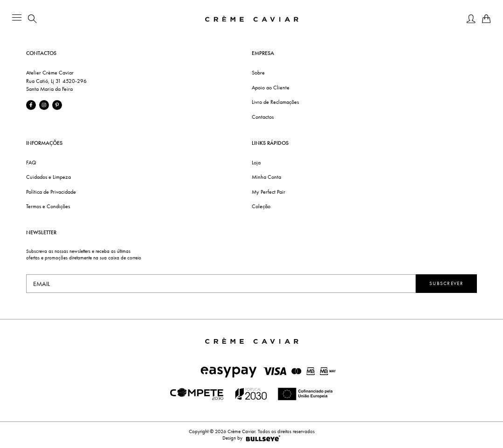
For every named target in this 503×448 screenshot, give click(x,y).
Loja (256, 163)
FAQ (31, 163)
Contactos (263, 117)
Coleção (261, 206)
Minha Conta (266, 177)
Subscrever (446, 283)
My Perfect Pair (269, 192)
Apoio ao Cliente (271, 88)
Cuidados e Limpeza (48, 177)
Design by (251, 438)
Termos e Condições (48, 206)
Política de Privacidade (51, 192)
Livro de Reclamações (275, 102)
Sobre (258, 73)
